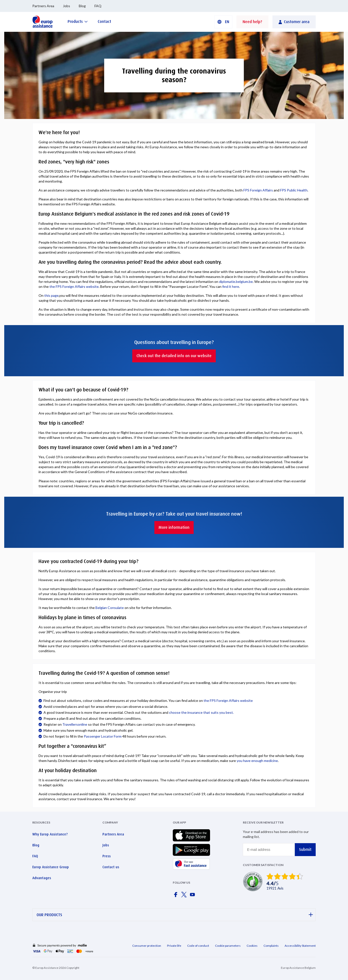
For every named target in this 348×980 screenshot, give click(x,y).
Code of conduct (198, 946)
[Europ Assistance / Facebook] (176, 896)
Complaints (271, 946)
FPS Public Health (294, 190)
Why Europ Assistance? (50, 834)
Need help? (252, 22)
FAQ (98, 6)
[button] (223, 22)
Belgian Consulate (110, 608)
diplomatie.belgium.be (236, 282)
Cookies (252, 946)
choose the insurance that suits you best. (201, 712)
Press (107, 856)
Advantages (42, 878)
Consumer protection (147, 946)
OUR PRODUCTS (175, 915)
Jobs (66, 6)
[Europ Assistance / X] (185, 896)
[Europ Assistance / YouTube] (193, 896)
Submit (305, 849)
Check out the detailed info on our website (174, 356)
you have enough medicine (257, 761)
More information (174, 527)
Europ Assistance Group (51, 867)
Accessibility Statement (300, 946)
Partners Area (43, 6)
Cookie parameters (228, 946)
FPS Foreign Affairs (259, 190)
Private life (174, 946)
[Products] (78, 21)
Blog (82, 6)
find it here (231, 286)
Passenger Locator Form (103, 736)
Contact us (111, 867)
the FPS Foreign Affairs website (74, 286)
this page (51, 295)
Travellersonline (75, 724)
